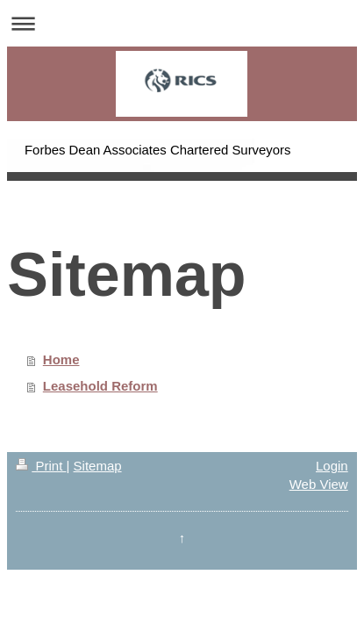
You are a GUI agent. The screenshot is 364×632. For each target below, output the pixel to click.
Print (41, 466)
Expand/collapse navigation (182, 23)
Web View (319, 484)
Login (332, 466)
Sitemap (98, 466)
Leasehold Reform (100, 386)
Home (61, 359)
